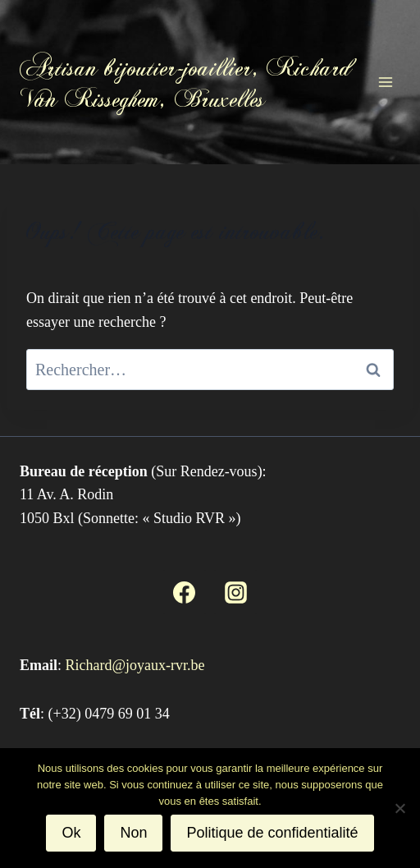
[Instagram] (235, 592)
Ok (71, 833)
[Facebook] (185, 592)
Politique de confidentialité (272, 833)
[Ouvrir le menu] (385, 82)
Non (133, 833)
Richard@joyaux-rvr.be (135, 665)
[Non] (399, 808)
